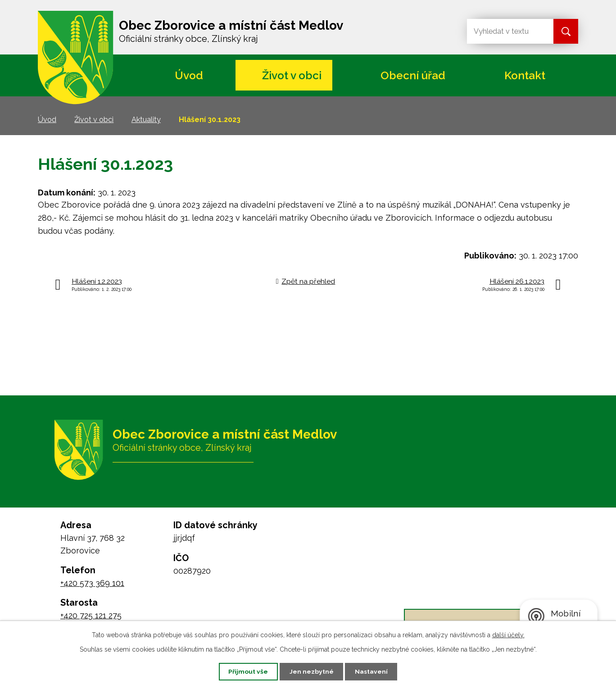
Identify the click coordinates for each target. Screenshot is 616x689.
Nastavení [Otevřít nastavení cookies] (373, 671)
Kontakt (525, 75)
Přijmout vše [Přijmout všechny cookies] (247, 671)
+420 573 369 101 (92, 583)
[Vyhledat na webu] (503, 31)
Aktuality (146, 120)
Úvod (189, 75)
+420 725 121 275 (91, 615)
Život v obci (292, 75)
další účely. (508, 635)
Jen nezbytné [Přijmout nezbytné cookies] (312, 671)
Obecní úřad (413, 75)
